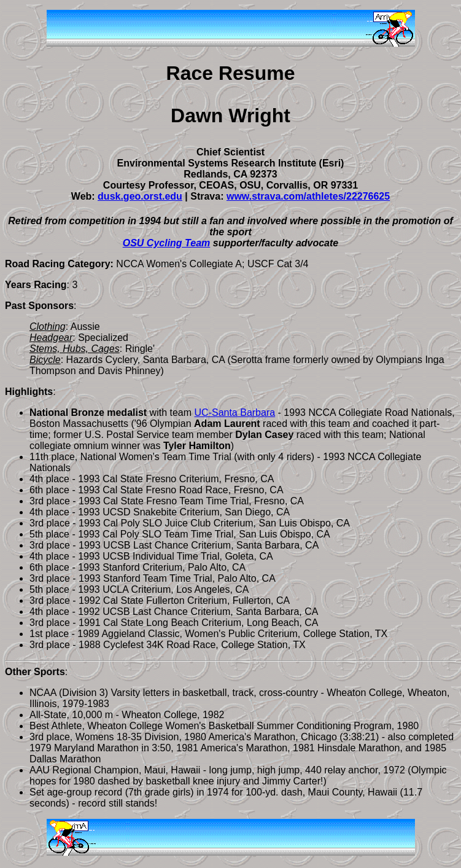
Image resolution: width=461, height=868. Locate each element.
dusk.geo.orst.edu (140, 196)
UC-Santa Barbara (235, 412)
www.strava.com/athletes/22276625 (308, 196)
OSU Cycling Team (167, 243)
